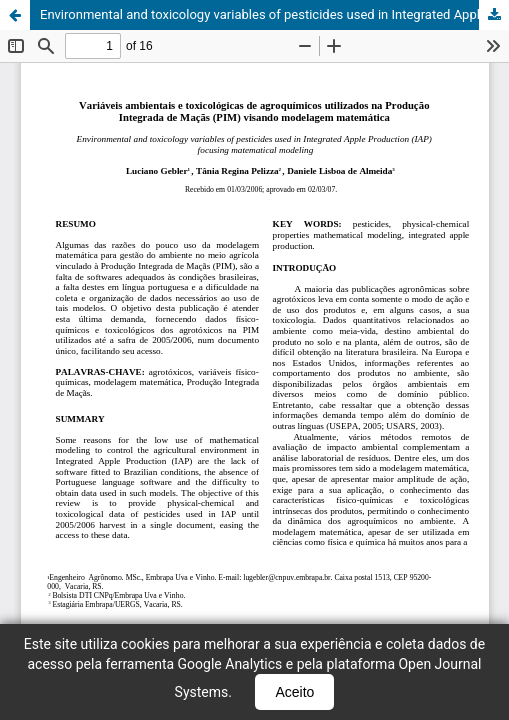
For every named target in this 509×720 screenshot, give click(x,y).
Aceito (294, 692)
